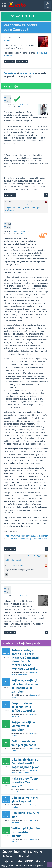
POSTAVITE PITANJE (22, 16)
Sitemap (41, 861)
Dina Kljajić (38, 556)
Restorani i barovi (28, 38)
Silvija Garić (23, 596)
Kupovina (33, 820)
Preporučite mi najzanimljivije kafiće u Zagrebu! (23, 707)
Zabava (24, 202)
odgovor (15, 105)
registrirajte (27, 73)
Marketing (35, 852)
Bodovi (24, 856)
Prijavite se (10, 73)
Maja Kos (14, 841)
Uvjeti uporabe (12, 861)
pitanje (14, 38)
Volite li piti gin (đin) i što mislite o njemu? (26, 832)
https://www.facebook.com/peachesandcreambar (27, 536)
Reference (9, 856)
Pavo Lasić (15, 792)
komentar (15, 565)
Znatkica (14, 735)
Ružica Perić (24, 105)
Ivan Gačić (15, 697)
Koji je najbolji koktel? (13, 560)
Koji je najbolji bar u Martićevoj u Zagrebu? (25, 726)
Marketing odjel (25, 231)
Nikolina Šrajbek (23, 773)
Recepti (33, 790)
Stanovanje (34, 695)
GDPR (29, 861)
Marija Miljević (22, 674)
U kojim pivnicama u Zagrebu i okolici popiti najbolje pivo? (25, 763)
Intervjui (20, 852)
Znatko (21, 233)
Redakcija (26, 204)
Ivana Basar (15, 807)
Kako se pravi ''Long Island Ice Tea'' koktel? (25, 782)
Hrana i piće (34, 749)
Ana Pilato (7, 40)
